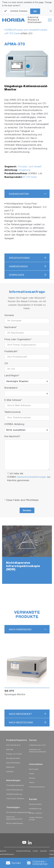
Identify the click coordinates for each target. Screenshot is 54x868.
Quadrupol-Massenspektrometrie (14, 818)
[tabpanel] (27, 555)
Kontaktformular (35, 809)
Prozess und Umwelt (25, 30)
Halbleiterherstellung (14, 794)
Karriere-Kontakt (35, 804)
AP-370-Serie (30, 177)
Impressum (44, 851)
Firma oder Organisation (18, 340)
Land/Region (12, 376)
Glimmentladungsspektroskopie (18, 813)
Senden (27, 510)
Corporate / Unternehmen (40, 863)
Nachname (11, 328)
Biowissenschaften (13, 759)
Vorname (9, 316)
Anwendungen (18, 266)
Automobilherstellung (14, 790)
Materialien (11, 767)
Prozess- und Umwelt (29, 167)
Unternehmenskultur (37, 787)
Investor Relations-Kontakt (36, 819)
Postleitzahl (11, 352)
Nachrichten (34, 769)
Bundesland (11, 388)
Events (32, 774)
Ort (6, 364)
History (32, 783)
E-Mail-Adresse (13, 400)
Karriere (32, 778)
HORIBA (9, 30)
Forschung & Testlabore (15, 799)
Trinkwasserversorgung (15, 786)
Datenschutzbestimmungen (32, 477)
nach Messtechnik (21, 723)
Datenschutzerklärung (23, 851)
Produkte (42, 30)
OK (35, 11)
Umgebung (24, 170)
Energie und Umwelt (14, 754)
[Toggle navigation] (50, 20)
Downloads (16, 275)
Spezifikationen (19, 258)
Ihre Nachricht (12, 437)
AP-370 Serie (13, 34)
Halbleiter (10, 772)
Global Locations (35, 813)
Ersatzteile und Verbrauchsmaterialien (38, 751)
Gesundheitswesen (13, 763)
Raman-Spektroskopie (15, 824)
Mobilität (10, 750)
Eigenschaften (19, 194)
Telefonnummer (13, 412)
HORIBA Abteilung (14, 424)
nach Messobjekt (20, 714)
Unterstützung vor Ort (37, 745)
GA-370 (9, 691)
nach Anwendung (20, 629)
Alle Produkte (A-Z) (13, 745)
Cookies (35, 851)
